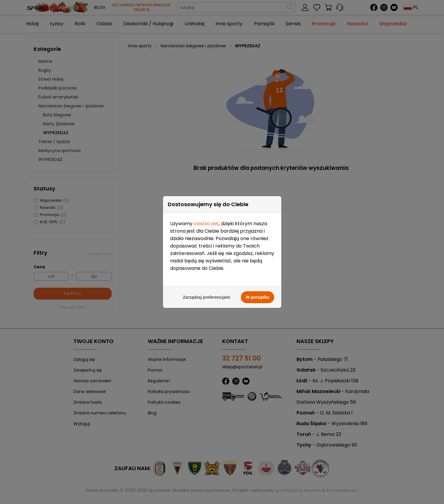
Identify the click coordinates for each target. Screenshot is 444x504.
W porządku (257, 290)
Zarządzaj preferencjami (207, 290)
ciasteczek (206, 216)
